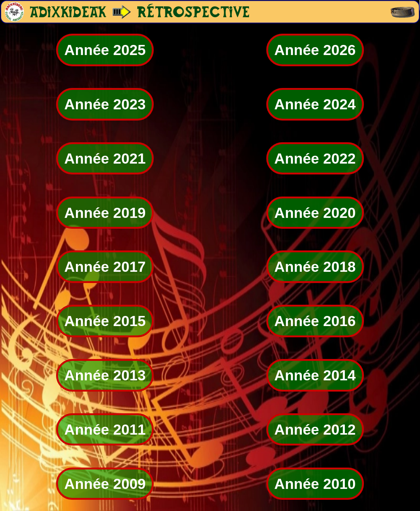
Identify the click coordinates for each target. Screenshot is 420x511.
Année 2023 (105, 104)
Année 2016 (315, 321)
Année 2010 (315, 483)
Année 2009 (105, 483)
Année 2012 (315, 430)
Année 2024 (315, 104)
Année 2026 (315, 50)
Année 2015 (105, 321)
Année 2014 (315, 375)
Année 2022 (315, 159)
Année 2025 (105, 50)
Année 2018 (315, 267)
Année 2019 (105, 212)
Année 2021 (105, 159)
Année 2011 (105, 430)
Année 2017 (105, 267)
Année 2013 (105, 375)
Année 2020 (315, 212)
